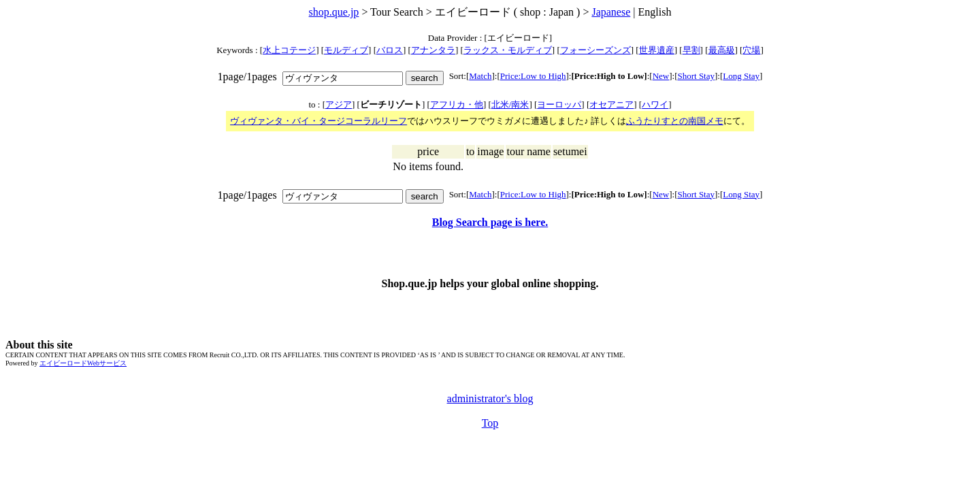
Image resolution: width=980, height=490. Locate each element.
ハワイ (655, 104)
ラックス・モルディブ (508, 50)
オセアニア (611, 104)
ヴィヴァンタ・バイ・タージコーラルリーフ (318, 121)
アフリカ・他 (457, 104)
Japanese (611, 12)
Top (490, 423)
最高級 (722, 50)
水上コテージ (289, 50)
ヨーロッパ (559, 104)
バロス (390, 50)
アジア (339, 104)
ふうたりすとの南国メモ (675, 121)
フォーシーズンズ (595, 50)
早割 (691, 50)
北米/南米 (510, 104)
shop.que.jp (334, 12)
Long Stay (741, 76)
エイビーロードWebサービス (83, 363)
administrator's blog (490, 398)
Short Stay (696, 76)
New (661, 76)
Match (480, 76)
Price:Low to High (533, 76)
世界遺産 (657, 50)
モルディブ (346, 50)
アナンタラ (433, 50)
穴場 (751, 50)
